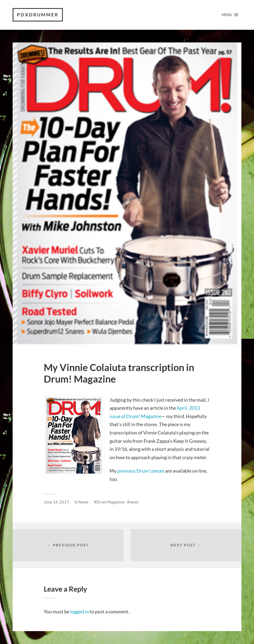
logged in (79, 611)
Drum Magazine (110, 502)
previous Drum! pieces (141, 471)
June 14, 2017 (56, 502)
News (84, 502)
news (134, 502)
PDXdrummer (38, 15)
